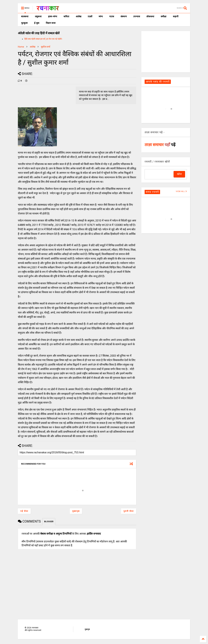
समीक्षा (164, 16)
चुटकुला (24, 23)
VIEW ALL (181, 191)
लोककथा (150, 16)
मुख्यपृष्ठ (76, 511)
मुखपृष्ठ (87, 629)
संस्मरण (124, 16)
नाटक (112, 16)
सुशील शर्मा (46, 47)
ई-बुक (37, 23)
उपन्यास (137, 16)
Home (21, 47)
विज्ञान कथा (51, 23)
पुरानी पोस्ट (129, 511)
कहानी (176, 16)
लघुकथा (38, 16)
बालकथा (25, 16)
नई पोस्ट (24, 511)
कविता (66, 16)
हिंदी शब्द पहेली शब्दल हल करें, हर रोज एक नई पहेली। (43, 39)
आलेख (78, 16)
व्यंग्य (101, 16)
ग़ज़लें (90, 16)
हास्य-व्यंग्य (53, 16)
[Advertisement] (166, 51)
